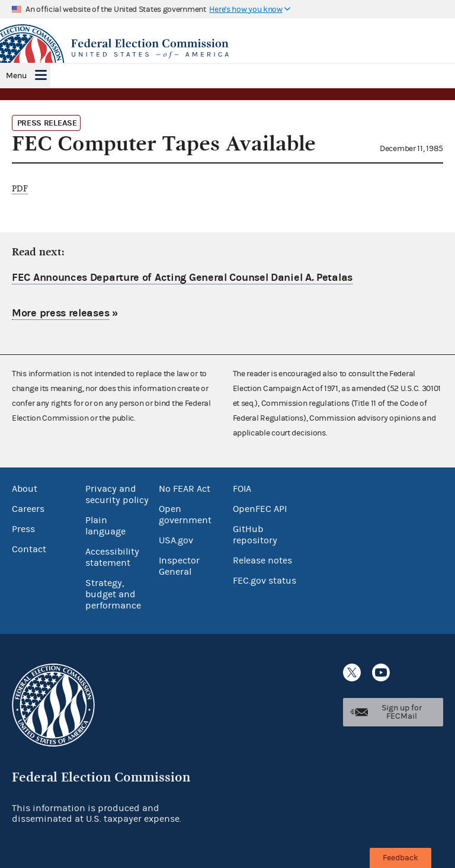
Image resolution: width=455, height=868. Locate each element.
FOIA (242, 489)
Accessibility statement (112, 557)
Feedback (400, 858)
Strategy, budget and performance (113, 594)
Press (23, 529)
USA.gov (176, 540)
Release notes (262, 560)
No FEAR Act (185, 489)
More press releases (60, 313)
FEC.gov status (265, 581)
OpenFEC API (260, 509)
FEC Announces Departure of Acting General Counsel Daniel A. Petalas (182, 278)
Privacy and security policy (117, 494)
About (25, 489)
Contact (29, 549)
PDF (20, 189)
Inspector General (179, 566)
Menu (16, 76)
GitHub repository (255, 535)
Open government (185, 515)
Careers (28, 509)
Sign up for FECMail (402, 712)
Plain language (105, 526)
